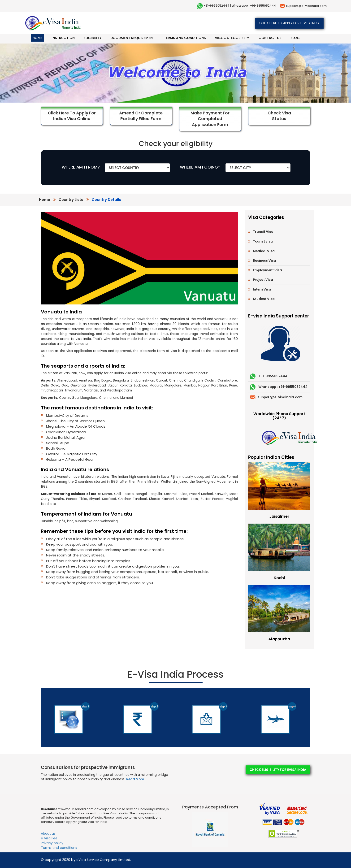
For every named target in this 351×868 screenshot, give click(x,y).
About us (48, 833)
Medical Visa (264, 251)
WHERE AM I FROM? (81, 167)
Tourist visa (263, 241)
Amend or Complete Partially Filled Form (141, 116)
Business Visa (264, 261)
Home (37, 38)
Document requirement (133, 38)
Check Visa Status (279, 116)
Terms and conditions (185, 38)
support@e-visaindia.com (306, 6)
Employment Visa (267, 270)
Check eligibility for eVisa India (278, 770)
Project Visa (263, 280)
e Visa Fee (49, 838)
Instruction (63, 38)
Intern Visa (262, 289)
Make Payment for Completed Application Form (210, 119)
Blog (295, 38)
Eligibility (93, 38)
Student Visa (264, 299)
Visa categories (232, 38)
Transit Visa (263, 232)
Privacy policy (52, 843)
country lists (71, 200)
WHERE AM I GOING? (200, 167)
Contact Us (270, 38)
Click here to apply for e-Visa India (289, 23)
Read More (135, 779)
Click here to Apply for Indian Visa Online (72, 116)
